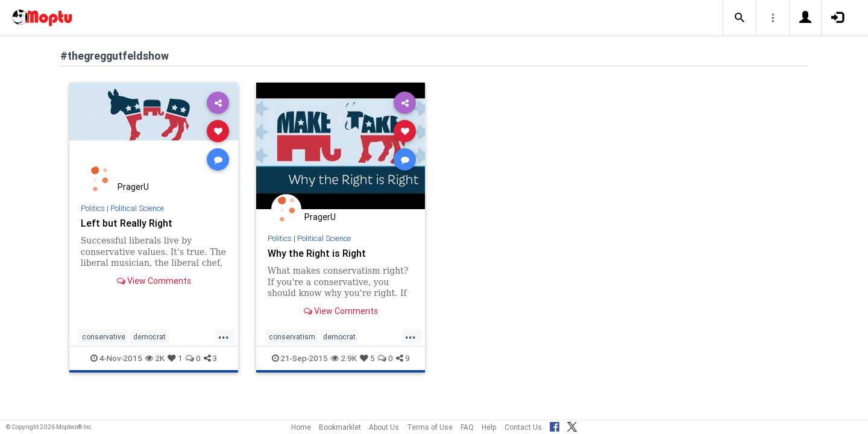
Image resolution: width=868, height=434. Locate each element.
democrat (149, 337)
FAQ (467, 427)
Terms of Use (430, 427)
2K (155, 358)
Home (301, 427)
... (224, 336)
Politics (93, 208)
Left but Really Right (127, 223)
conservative (104, 337)
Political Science (137, 208)
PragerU (133, 187)
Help (489, 427)
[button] (740, 18)
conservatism (292, 337)
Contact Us (523, 427)
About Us (384, 427)
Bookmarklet (340, 427)
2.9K (344, 358)
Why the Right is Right (317, 253)
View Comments (154, 281)
